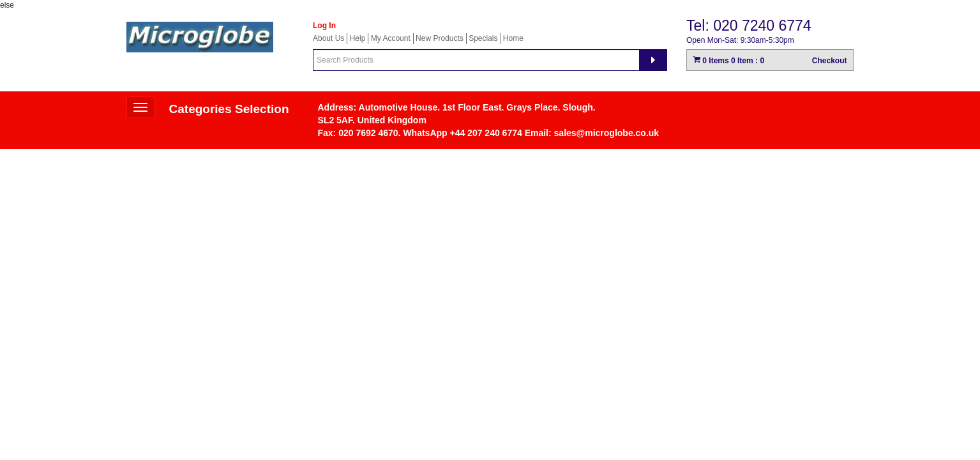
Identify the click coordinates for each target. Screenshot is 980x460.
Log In (324, 26)
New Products (440, 38)
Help (358, 38)
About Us (328, 38)
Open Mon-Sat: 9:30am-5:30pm (740, 40)
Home (513, 38)
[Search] (653, 60)
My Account (391, 38)
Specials (483, 38)
